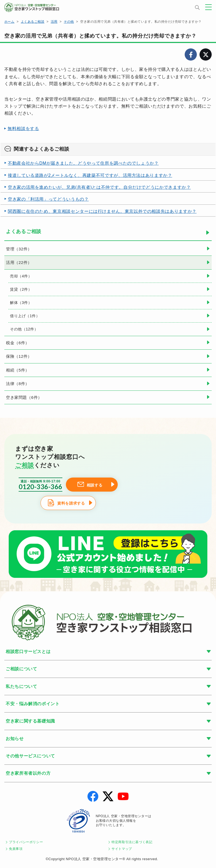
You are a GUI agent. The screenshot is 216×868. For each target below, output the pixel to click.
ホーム (9, 22)
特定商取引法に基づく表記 (132, 842)
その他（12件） (24, 329)
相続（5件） (18, 370)
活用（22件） (19, 262)
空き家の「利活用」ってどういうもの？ (48, 199)
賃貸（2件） (21, 289)
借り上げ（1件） (25, 316)
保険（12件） (19, 356)
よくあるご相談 (33, 22)
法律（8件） (18, 384)
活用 (54, 22)
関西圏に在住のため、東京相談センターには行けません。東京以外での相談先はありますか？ (102, 211)
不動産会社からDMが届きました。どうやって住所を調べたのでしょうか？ (83, 163)
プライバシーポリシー (26, 842)
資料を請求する (71, 503)
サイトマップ (122, 849)
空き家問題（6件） (24, 397)
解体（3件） (21, 303)
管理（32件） (19, 249)
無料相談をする (23, 129)
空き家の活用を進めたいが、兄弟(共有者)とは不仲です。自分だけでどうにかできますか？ (99, 187)
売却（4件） (21, 276)
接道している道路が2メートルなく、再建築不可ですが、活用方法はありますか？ (90, 175)
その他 (69, 22)
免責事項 (16, 849)
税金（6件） (18, 343)
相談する (95, 485)
